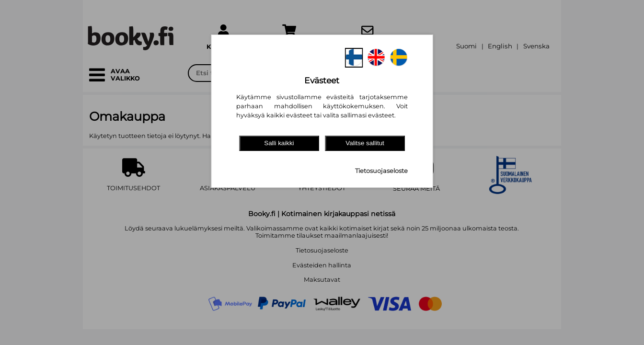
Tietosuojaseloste (381, 171)
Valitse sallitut (365, 143)
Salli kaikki (279, 143)
